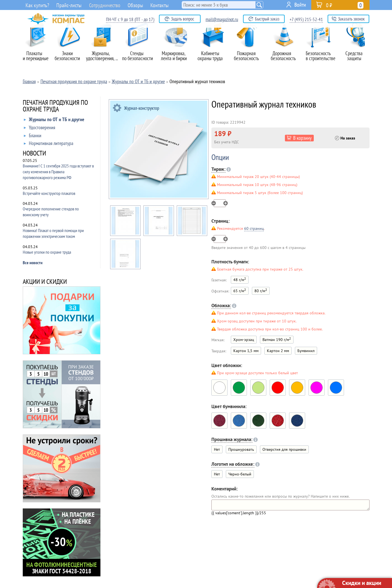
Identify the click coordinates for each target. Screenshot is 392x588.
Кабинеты (213, 50)
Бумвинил (306, 351)
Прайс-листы (66, 6)
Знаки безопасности (70, 50)
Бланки (33, 137)
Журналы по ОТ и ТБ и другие (54, 121)
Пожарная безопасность (249, 50)
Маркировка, (176, 50)
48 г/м (240, 279)
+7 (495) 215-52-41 (306, 19)
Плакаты (37, 50)
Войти (300, 5)
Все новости (33, 263)
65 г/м (240, 290)
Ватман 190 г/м (277, 339)
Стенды (140, 50)
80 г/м (261, 290)
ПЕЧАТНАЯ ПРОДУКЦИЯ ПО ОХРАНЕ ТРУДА (55, 106)
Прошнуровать (241, 449)
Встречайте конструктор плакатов (49, 193)
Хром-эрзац (244, 340)
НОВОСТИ (34, 154)
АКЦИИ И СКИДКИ (45, 282)
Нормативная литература (49, 144)
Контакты (167, 5)
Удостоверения (40, 129)
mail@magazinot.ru (222, 19)
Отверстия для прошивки (284, 449)
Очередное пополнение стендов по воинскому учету (51, 212)
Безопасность (321, 50)
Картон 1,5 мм (246, 351)
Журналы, (103, 50)
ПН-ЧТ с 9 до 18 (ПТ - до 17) (130, 19)
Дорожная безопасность (285, 50)
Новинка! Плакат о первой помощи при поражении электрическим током (53, 233)
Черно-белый (240, 474)
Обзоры (141, 5)
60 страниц (254, 228)
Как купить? (35, 6)
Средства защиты (357, 50)
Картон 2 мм (278, 351)
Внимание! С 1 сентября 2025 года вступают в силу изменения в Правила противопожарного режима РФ (58, 172)
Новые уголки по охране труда (47, 252)
